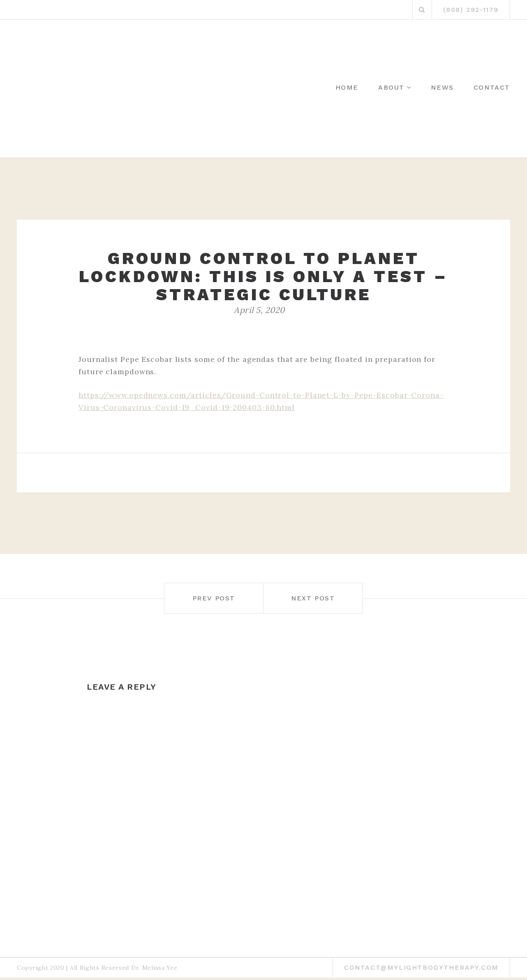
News (442, 87)
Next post (313, 598)
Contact (492, 87)
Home (347, 87)
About (391, 87)
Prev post (214, 598)
